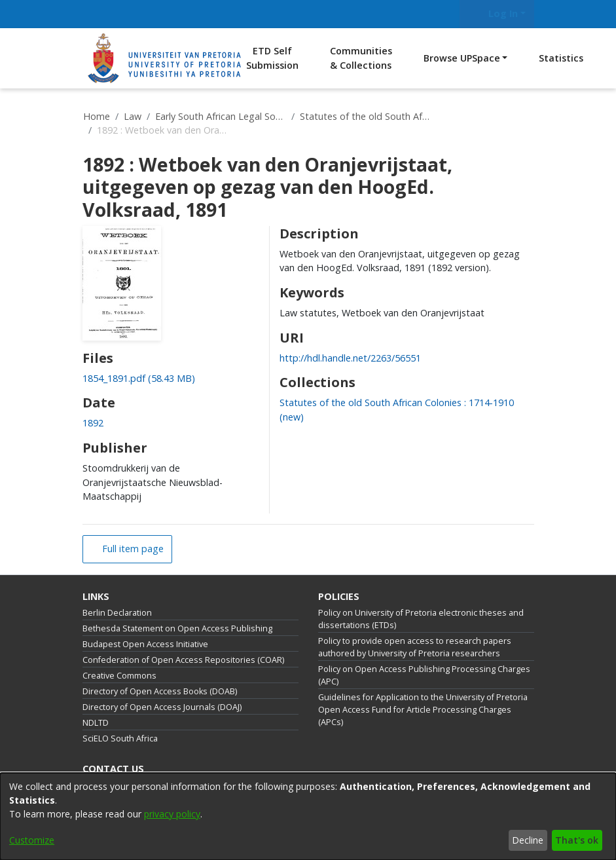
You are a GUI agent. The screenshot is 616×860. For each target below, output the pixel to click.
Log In (494, 13)
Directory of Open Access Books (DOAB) (160, 691)
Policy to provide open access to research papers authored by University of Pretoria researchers (415, 647)
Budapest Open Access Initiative (145, 644)
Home (97, 116)
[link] (139, 378)
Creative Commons (119, 676)
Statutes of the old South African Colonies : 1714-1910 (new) (365, 116)
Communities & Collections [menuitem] (361, 58)
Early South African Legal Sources (221, 116)
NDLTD (96, 723)
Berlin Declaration (117, 613)
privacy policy (172, 814)
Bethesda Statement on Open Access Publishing (177, 628)
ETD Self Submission (272, 58)
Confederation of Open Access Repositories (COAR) (183, 660)
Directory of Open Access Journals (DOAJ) (162, 707)
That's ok (577, 840)
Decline (528, 840)
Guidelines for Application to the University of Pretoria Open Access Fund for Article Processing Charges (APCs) (423, 710)
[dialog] (308, 816)
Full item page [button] (132, 549)
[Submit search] (444, 14)
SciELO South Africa (120, 738)
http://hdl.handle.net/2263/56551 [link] (350, 358)
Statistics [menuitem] (561, 58)
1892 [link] (93, 423)
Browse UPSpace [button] (462, 58)
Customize (32, 840)
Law (133, 116)
